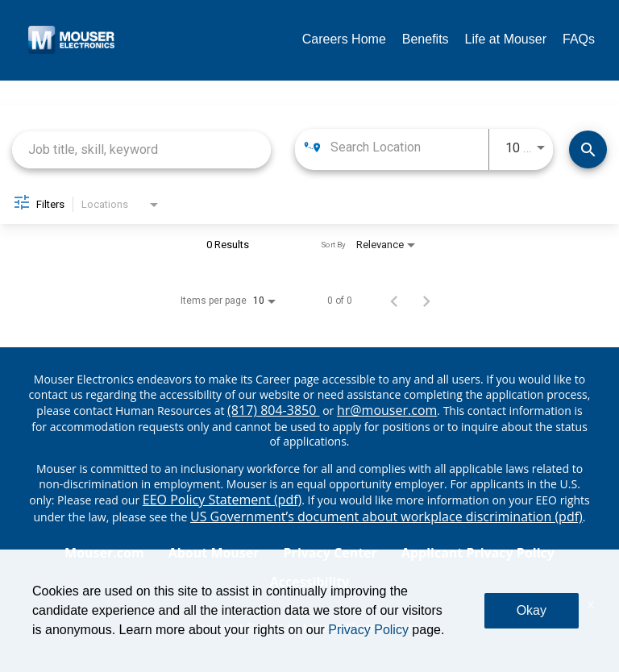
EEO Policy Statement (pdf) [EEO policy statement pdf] (222, 500)
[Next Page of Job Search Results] (426, 301)
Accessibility (310, 582)
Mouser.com (104, 553)
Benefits (426, 39)
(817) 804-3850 (273, 410)
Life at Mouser (506, 39)
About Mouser (214, 553)
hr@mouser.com (387, 410)
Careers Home (344, 39)
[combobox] (141, 149)
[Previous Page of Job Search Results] (394, 301)
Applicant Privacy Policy (478, 553)
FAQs (579, 39)
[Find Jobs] (588, 149)
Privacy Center (330, 553)
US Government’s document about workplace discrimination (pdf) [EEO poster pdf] (386, 516)
